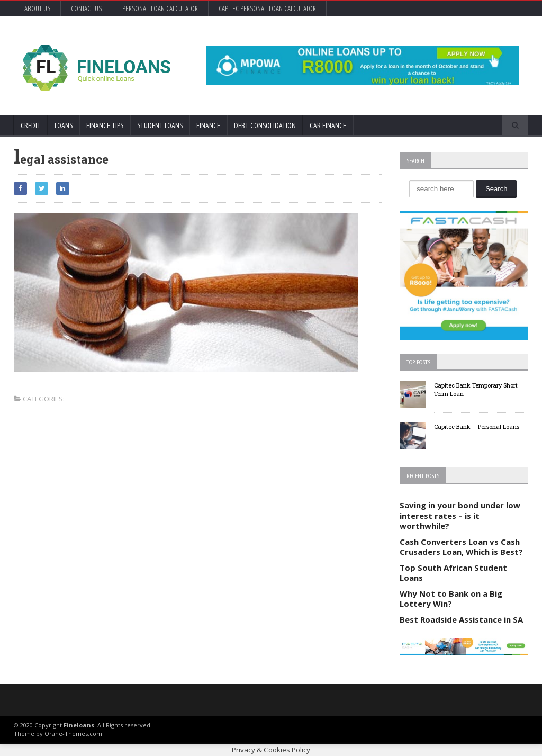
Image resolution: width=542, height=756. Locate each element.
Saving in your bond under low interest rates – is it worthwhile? (460, 515)
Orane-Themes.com (73, 733)
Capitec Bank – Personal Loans (477, 426)
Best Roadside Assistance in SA (461, 619)
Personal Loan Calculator (160, 9)
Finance (208, 125)
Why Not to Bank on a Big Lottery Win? (451, 599)
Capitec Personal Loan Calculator (267, 9)
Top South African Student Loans (453, 573)
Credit (31, 125)
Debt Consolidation (265, 125)
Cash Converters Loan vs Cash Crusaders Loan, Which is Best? (461, 547)
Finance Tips (105, 125)
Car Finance (328, 125)
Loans (64, 125)
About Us (37, 9)
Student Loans (160, 125)
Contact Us (86, 9)
